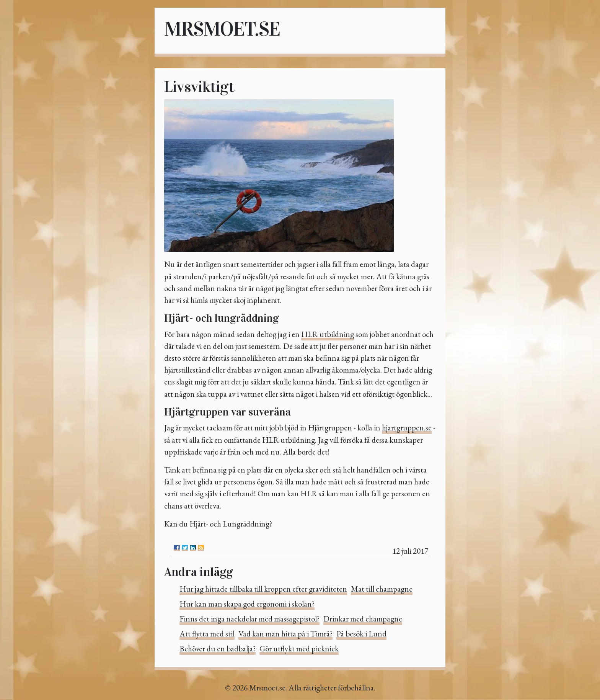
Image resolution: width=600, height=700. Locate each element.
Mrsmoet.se (222, 29)
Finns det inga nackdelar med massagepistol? (249, 619)
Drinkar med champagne (363, 619)
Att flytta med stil (207, 634)
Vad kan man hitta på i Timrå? (285, 634)
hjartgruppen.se (407, 428)
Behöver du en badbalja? (218, 648)
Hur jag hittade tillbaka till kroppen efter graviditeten (263, 589)
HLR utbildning (328, 334)
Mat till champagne (382, 589)
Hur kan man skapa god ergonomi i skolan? (247, 604)
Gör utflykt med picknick (299, 648)
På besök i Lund (361, 634)
